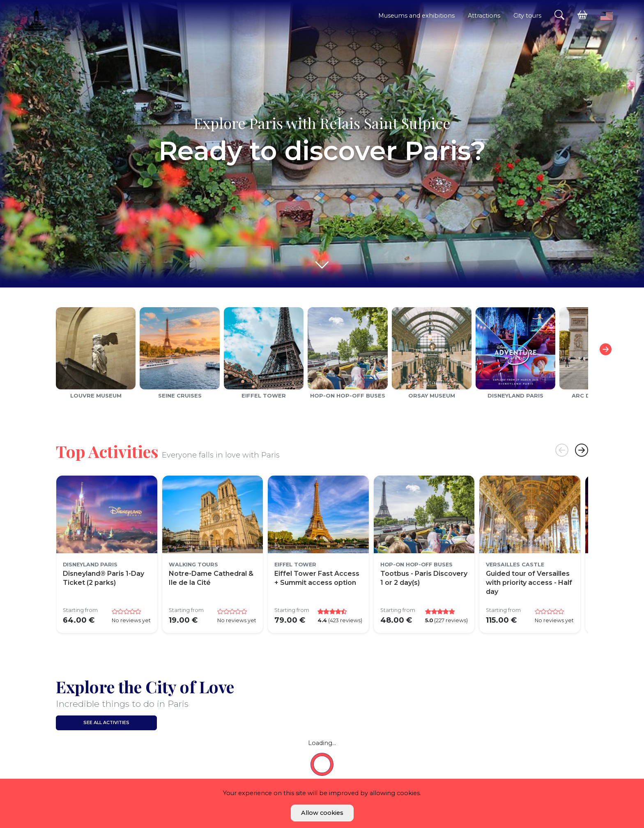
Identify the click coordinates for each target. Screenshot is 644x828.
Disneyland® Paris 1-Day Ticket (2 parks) (103, 578)
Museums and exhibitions (416, 16)
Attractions (484, 16)
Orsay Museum (432, 396)
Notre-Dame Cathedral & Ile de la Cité (211, 578)
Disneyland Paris (515, 396)
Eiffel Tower (264, 396)
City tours (527, 16)
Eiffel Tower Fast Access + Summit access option (317, 578)
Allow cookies (322, 813)
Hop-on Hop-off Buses (348, 396)
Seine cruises (180, 396)
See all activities (106, 723)
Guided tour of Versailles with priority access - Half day (529, 583)
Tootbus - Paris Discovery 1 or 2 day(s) (424, 578)
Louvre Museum (96, 396)
